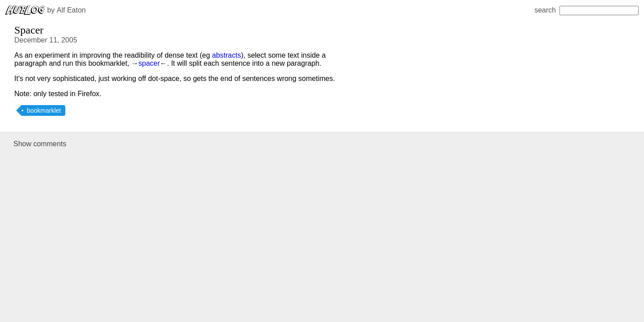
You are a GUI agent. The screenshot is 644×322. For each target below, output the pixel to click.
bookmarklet (44, 110)
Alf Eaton (71, 10)
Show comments (40, 144)
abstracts (227, 55)
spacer (149, 63)
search (587, 10)
